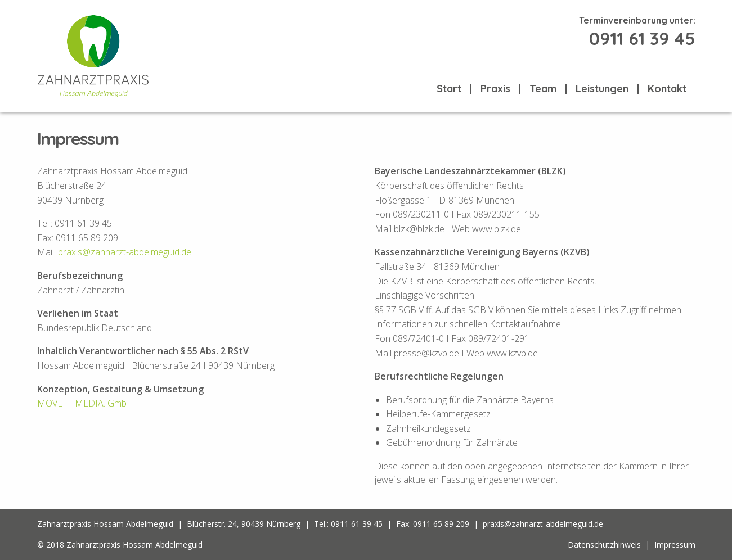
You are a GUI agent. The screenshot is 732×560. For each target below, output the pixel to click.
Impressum (675, 545)
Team (543, 89)
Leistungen (602, 89)
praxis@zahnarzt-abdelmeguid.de (125, 252)
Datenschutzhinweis (604, 545)
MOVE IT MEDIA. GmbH (85, 403)
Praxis (495, 89)
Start (449, 89)
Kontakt (667, 89)
